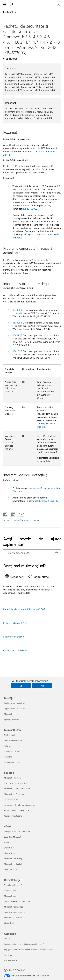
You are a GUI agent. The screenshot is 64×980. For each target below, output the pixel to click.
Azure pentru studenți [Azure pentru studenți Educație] (13, 816)
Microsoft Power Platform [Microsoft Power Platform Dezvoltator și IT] (15, 912)
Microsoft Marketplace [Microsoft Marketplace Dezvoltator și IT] (13, 907)
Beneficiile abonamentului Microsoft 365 (24, 609)
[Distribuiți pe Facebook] (6, 514)
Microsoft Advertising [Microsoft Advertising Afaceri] (13, 859)
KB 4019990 (30, 209)
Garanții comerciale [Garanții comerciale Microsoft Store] (12, 762)
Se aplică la (11, 59)
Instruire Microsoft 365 (15, 623)
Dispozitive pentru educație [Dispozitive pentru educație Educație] (16, 783)
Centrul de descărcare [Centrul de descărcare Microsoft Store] (13, 740)
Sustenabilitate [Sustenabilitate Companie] (10, 960)
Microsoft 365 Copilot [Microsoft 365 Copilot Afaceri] (13, 864)
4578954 (17, 323)
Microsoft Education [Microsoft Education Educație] (12, 778)
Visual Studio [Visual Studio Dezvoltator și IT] (10, 923)
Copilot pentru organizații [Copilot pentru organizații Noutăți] (15, 703)
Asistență (8, 12)
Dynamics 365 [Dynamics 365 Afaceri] (10, 848)
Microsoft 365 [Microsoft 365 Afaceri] (10, 853)
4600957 (17, 335)
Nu (42, 686)
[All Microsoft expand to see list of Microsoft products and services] (4, 5)
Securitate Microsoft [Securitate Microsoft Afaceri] (13, 837)
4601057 (17, 351)
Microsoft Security (49, 501)
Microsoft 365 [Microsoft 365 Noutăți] (10, 714)
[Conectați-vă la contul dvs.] (59, 5)
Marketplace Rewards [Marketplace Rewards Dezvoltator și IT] (13, 918)
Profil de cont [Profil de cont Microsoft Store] (10, 735)
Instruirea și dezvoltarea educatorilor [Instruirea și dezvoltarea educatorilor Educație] (19, 805)
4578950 (17, 310)
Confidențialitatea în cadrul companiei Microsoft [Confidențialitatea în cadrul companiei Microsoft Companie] (24, 944)
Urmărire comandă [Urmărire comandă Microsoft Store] (12, 751)
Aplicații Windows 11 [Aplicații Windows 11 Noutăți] (13, 719)
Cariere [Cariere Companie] (7, 939)
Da (21, 686)
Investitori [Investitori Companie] (8, 955)
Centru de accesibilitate (15, 650)
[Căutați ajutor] (12, 4)
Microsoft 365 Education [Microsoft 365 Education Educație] (14, 794)
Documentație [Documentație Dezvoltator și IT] (10, 890)
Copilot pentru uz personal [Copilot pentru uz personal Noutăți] (15, 709)
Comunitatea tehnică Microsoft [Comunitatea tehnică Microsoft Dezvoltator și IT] (17, 901)
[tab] (16, 577)
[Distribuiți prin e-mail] (20, 514)
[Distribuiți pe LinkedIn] (12, 514)
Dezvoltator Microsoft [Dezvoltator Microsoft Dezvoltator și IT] (13, 885)
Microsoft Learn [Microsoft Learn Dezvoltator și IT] (11, 896)
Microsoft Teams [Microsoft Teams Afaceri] (11, 869)
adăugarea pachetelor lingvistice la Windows (36, 236)
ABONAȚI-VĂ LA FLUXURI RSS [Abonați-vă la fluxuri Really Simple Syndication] (24, 520)
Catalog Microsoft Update (46, 425)
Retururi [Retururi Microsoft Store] (8, 746)
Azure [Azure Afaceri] (6, 842)
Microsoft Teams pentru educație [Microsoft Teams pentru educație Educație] (18, 789)
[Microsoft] (32, 3)
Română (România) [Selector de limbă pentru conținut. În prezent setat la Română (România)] (17, 970)
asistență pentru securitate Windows (36, 490)
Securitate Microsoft (14, 637)
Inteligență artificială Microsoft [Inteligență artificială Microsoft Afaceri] (17, 831)
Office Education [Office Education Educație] (11, 799)
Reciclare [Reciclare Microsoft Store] (8, 757)
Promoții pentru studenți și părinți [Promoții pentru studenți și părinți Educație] (18, 810)
